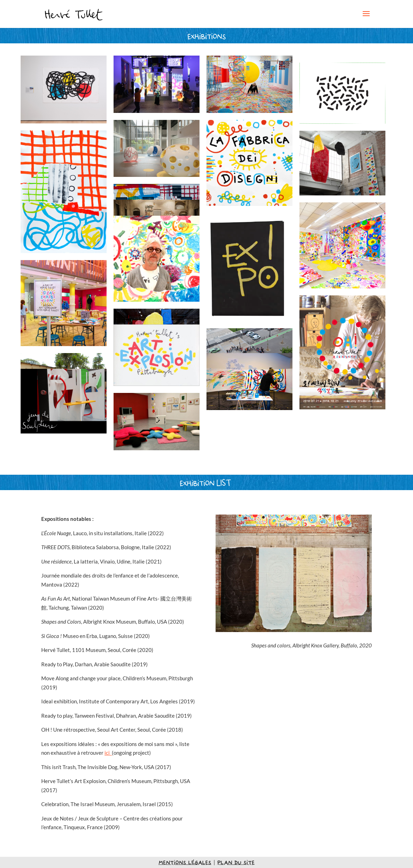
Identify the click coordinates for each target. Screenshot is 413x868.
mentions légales (185, 862)
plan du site (236, 862)
